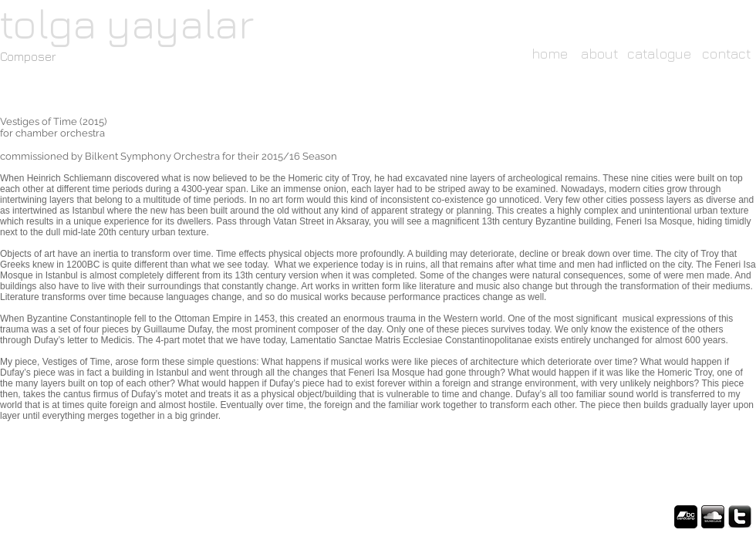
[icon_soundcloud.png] (713, 517)
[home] (549, 54)
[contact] (726, 54)
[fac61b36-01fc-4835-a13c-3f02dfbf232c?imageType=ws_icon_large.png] (686, 517)
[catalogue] (659, 54)
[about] (600, 54)
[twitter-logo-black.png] (740, 517)
